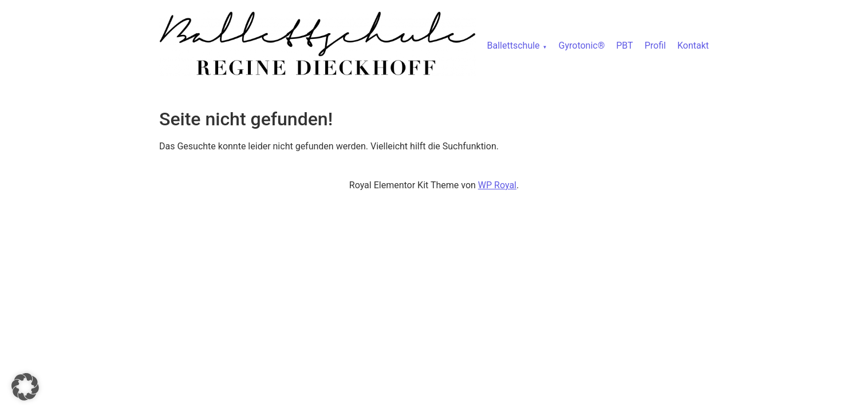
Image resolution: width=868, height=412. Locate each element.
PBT (624, 45)
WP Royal (497, 185)
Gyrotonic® (582, 45)
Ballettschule (514, 45)
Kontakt (693, 45)
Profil (655, 45)
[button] (25, 387)
